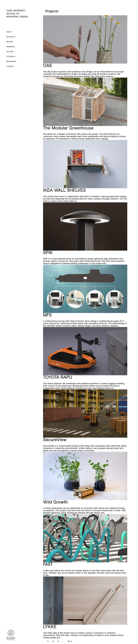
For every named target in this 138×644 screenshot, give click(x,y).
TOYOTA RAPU (58, 377)
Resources (11, 61)
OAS (47, 66)
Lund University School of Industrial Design (17, 14)
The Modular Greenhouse (69, 128)
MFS (47, 315)
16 (69, 641)
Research (11, 47)
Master (10, 42)
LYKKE (50, 627)
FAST (48, 564)
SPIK (49, 253)
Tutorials (11, 57)
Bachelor (11, 37)
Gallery (10, 52)
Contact (10, 66)
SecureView (55, 440)
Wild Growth (55, 502)
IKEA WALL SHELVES (64, 190)
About (9, 32)
